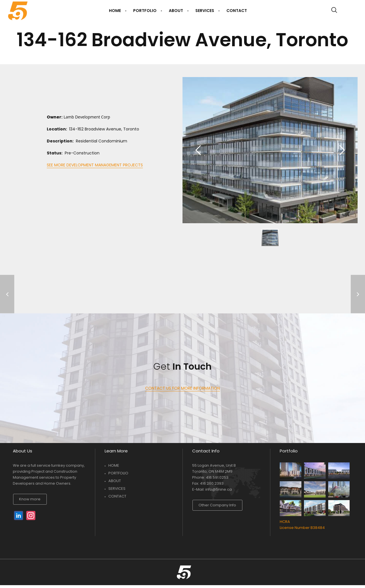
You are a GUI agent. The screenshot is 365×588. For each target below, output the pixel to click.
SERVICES (117, 489)
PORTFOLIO (118, 473)
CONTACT (117, 496)
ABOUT (115, 481)
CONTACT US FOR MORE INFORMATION (182, 388)
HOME (114, 465)
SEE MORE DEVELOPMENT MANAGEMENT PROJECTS (95, 165)
